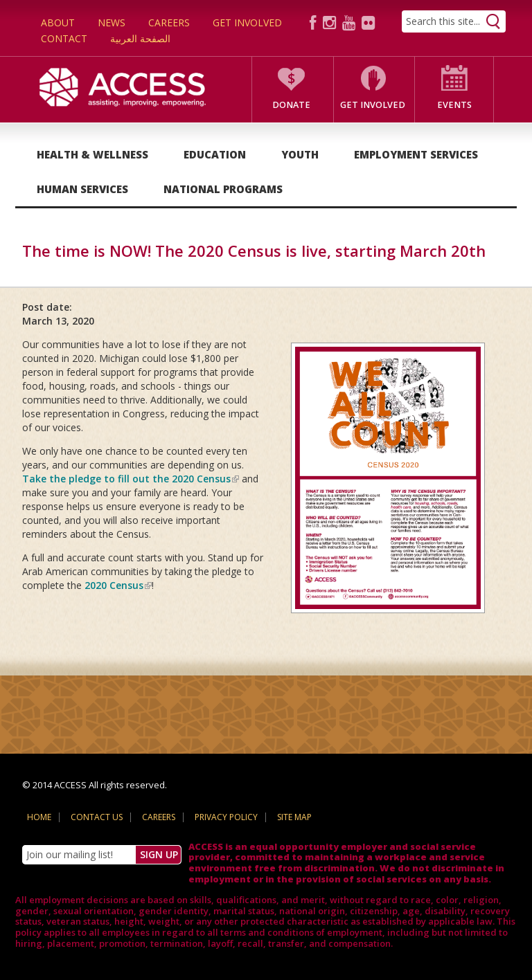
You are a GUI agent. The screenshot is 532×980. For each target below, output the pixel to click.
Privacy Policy (226, 817)
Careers (169, 22)
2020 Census (118, 585)
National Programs (223, 189)
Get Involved (247, 22)
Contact (64, 38)
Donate (291, 105)
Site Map (294, 817)
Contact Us (97, 817)
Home (39, 817)
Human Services (82, 189)
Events (454, 105)
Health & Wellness (92, 154)
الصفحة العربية (140, 38)
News (112, 22)
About (58, 22)
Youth (300, 154)
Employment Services (416, 154)
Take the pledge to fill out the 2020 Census (131, 479)
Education (215, 154)
